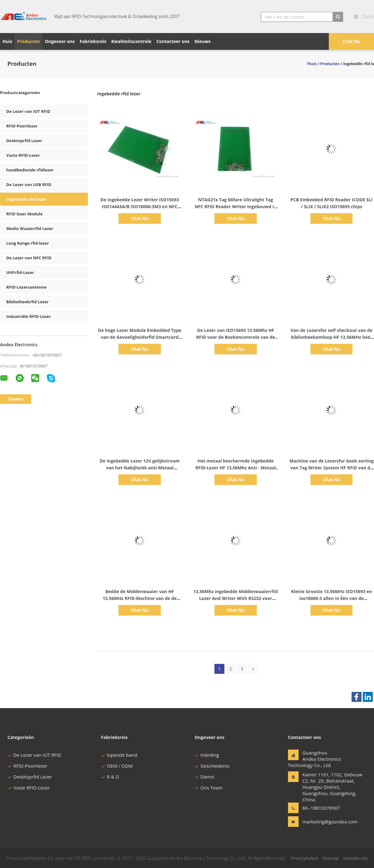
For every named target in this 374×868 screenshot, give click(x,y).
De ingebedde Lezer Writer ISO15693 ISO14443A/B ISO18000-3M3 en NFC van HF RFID (140, 206)
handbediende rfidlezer (30, 170)
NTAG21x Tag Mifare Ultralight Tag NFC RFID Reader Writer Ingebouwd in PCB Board (235, 206)
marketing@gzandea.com (322, 822)
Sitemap (331, 858)
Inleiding (207, 755)
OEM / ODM (117, 766)
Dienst (204, 777)
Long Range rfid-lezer (28, 243)
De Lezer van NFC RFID (29, 258)
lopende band (119, 755)
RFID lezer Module (24, 214)
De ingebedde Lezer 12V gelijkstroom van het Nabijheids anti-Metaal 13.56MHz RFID (140, 468)
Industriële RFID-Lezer (29, 316)
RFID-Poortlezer (22, 126)
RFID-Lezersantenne (26, 287)
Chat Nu (351, 41)
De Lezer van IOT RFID (28, 111)
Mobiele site (355, 858)
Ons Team (209, 788)
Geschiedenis (212, 766)
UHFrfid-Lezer (20, 272)
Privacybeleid (304, 858)
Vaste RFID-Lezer (23, 155)
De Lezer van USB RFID (29, 185)
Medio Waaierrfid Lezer (30, 228)
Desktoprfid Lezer (24, 141)
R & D (110, 777)
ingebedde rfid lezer (26, 199)
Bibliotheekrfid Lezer (27, 302)
